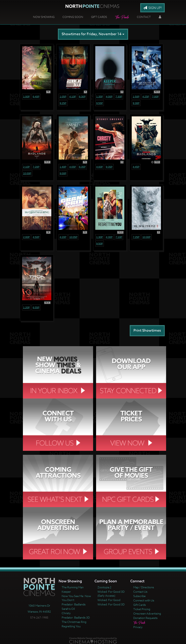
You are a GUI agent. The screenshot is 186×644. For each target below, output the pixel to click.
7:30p (119, 97)
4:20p (63, 237)
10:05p (73, 237)
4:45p (136, 167)
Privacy (138, 627)
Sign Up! (152, 8)
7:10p (119, 237)
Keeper (66, 592)
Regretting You (71, 626)
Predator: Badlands (74, 604)
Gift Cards (99, 17)
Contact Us (140, 592)
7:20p (36, 167)
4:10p (73, 97)
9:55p (100, 103)
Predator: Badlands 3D (76, 617)
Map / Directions (144, 587)
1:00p (26, 97)
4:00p (109, 97)
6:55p (36, 307)
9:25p (63, 103)
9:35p (109, 167)
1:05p (63, 97)
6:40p (36, 97)
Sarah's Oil (68, 609)
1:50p (136, 97)
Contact (144, 17)
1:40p (63, 167)
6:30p (82, 97)
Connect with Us (144, 600)
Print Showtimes (147, 331)
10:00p (27, 173)
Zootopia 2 (104, 587)
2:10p (26, 167)
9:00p (63, 173)
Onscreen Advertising (147, 613)
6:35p (82, 167)
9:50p (100, 244)
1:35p (100, 97)
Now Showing (44, 17)
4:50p (36, 237)
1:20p (26, 307)
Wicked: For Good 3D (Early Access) (111, 594)
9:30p (136, 103)
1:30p (100, 237)
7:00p (155, 97)
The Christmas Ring (74, 622)
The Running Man (73, 587)
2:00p (26, 237)
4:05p (73, 167)
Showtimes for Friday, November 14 (93, 34)
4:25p (146, 97)
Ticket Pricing (142, 609)
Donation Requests (145, 618)
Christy (66, 613)
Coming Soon (73, 17)
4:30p (109, 237)
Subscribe (139, 596)
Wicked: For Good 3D (111, 604)
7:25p (136, 237)
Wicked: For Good (109, 600)
